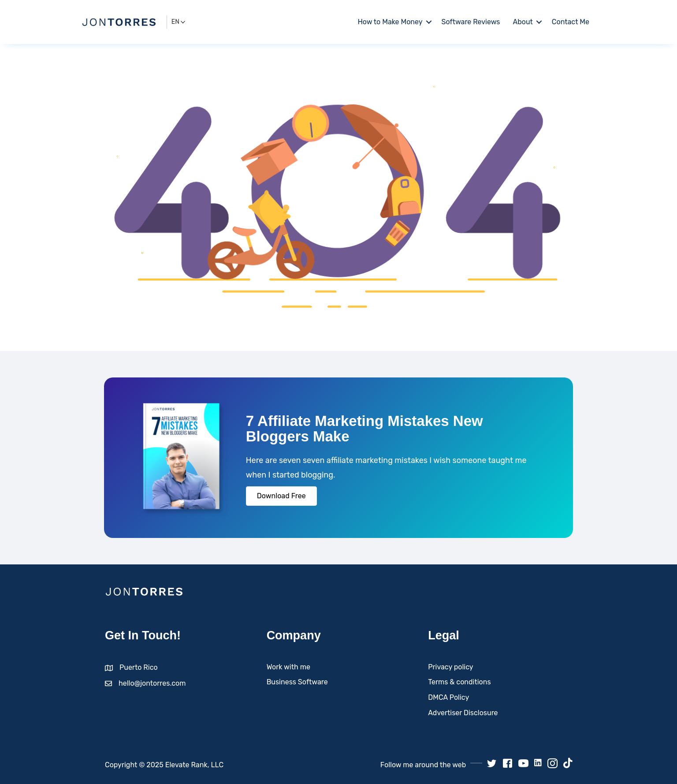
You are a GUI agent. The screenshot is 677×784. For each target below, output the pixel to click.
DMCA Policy (448, 697)
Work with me (288, 667)
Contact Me (571, 22)
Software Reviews (471, 22)
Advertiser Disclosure (463, 713)
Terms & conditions (459, 682)
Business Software (297, 682)
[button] (281, 496)
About (523, 22)
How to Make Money (390, 22)
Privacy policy (450, 667)
